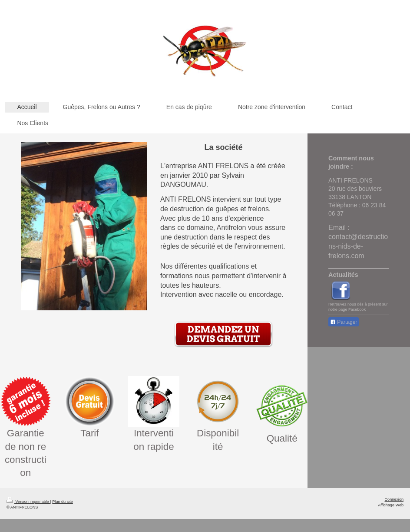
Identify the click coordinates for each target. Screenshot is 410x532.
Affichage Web (391, 505)
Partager (344, 322)
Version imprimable (28, 502)
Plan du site (63, 502)
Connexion (394, 499)
